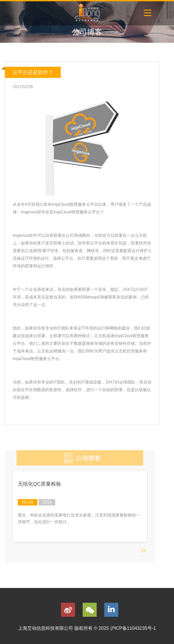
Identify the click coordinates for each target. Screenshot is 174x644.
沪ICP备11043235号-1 (133, 628)
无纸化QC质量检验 (39, 484)
